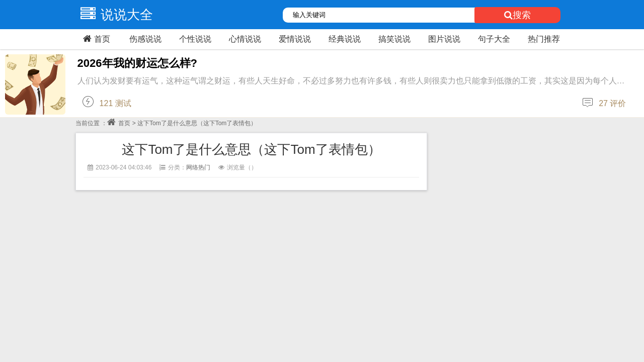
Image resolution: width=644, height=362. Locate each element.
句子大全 (494, 39)
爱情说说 (295, 39)
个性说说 (195, 39)
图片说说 (444, 39)
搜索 (517, 15)
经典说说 (345, 39)
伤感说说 (145, 39)
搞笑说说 (394, 39)
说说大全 (114, 15)
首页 (95, 39)
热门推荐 (544, 39)
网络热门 (198, 167)
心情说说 (245, 39)
